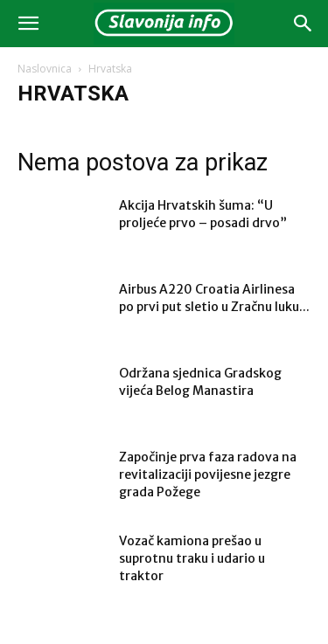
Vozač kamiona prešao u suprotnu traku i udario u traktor (192, 558)
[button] (28, 24)
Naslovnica (45, 69)
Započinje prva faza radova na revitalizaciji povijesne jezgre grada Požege (208, 474)
